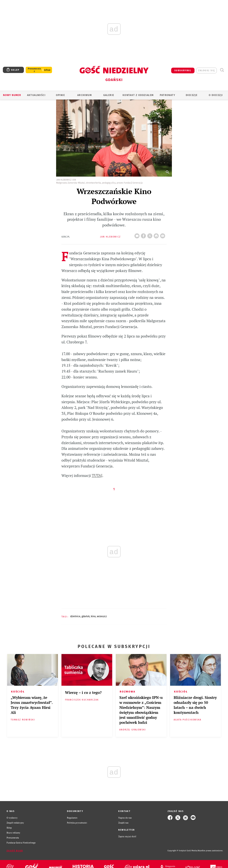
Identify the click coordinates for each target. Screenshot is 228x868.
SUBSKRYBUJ (183, 70)
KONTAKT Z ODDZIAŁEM (138, 95)
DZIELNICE (75, 616)
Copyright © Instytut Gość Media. (182, 851)
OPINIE (60, 95)
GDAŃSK (86, 616)
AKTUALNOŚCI (36, 95)
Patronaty (167, 95)
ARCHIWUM (85, 95)
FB (144, 235)
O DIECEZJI (216, 95)
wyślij (163, 235)
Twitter (151, 235)
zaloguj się (207, 70)
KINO (93, 616)
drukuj (157, 235)
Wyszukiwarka (222, 70)
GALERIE (109, 95)
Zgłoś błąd (15, 851)
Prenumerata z (34, 70)
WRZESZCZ (102, 616)
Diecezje (192, 95)
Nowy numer (12, 95)
